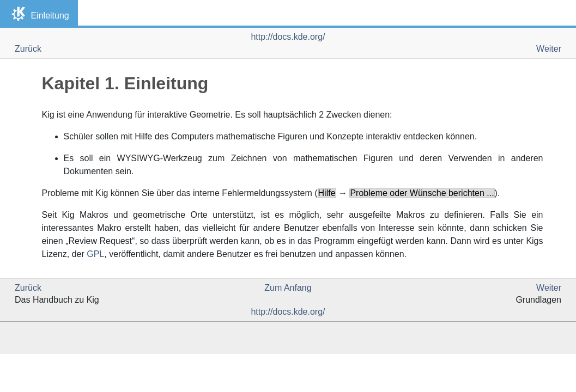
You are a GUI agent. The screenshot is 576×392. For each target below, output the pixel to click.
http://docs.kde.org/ (288, 37)
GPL (95, 254)
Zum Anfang (288, 288)
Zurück (28, 49)
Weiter (549, 49)
